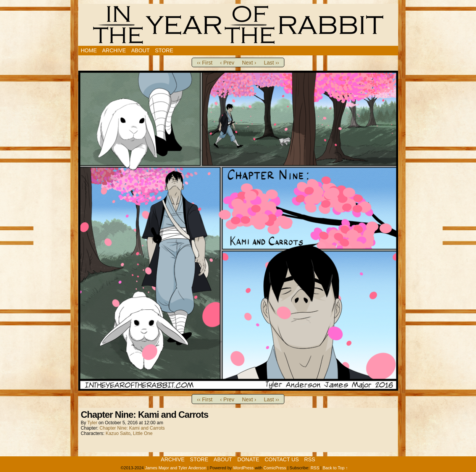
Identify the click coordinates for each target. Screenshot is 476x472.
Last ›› (271, 63)
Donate (248, 459)
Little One (143, 433)
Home (89, 50)
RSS (310, 459)
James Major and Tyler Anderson (176, 468)
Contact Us (282, 459)
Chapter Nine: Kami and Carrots (132, 428)
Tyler (92, 423)
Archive (114, 50)
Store (164, 50)
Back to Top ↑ (335, 468)
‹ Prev (227, 63)
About (140, 50)
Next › (249, 63)
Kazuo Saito (118, 433)
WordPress (243, 468)
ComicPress (275, 468)
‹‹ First (205, 63)
